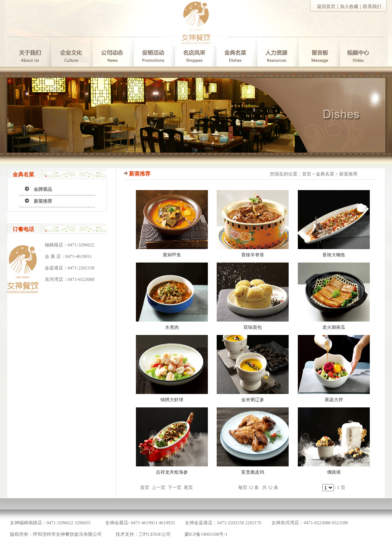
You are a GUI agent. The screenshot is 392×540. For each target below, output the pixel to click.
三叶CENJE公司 (155, 534)
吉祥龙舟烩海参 (172, 472)
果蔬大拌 (334, 400)
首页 (307, 174)
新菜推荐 (43, 201)
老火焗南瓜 (334, 327)
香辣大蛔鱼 (334, 255)
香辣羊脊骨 (253, 255)
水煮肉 (172, 327)
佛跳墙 (334, 472)
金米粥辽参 (253, 400)
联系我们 (372, 7)
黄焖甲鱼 (172, 255)
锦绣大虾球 (172, 400)
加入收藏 (349, 7)
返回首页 (326, 7)
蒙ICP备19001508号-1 (206, 534)
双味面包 (253, 327)
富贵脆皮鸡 (253, 472)
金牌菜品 (43, 189)
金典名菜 (325, 174)
